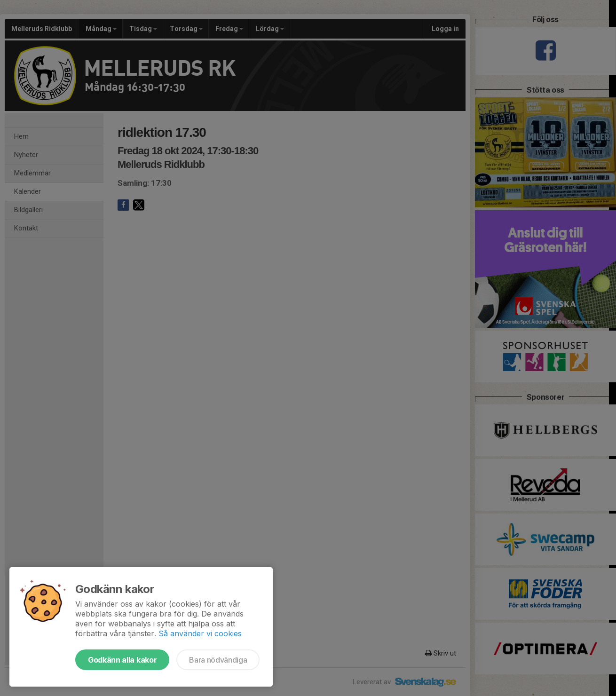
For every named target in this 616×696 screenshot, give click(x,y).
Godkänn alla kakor (122, 660)
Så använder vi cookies (200, 633)
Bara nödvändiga (218, 660)
